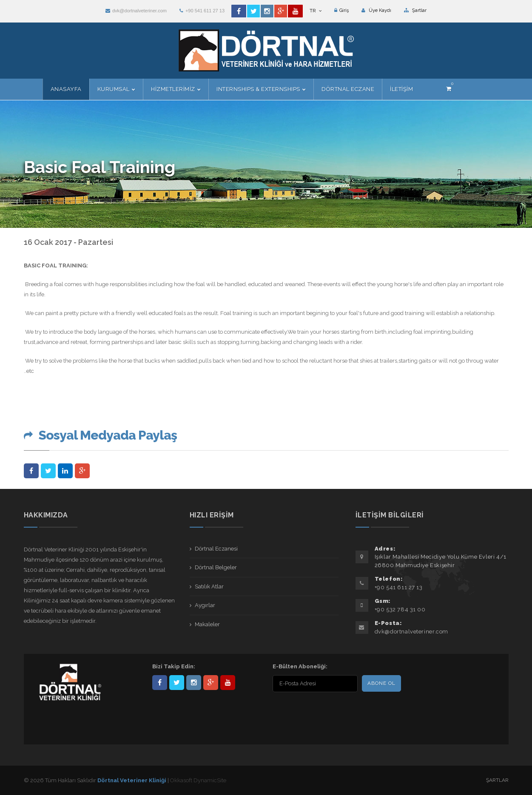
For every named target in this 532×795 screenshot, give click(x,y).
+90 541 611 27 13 (202, 11)
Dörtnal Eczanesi (216, 549)
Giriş (341, 10)
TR (316, 11)
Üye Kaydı (376, 10)
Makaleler (207, 624)
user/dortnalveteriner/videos (228, 683)
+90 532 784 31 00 (400, 609)
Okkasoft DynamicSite (198, 780)
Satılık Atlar (209, 586)
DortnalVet (177, 683)
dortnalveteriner (194, 683)
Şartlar (415, 10)
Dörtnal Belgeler (216, 567)
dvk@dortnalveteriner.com (136, 11)
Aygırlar (205, 605)
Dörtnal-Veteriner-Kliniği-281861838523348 (160, 683)
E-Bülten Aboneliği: (300, 666)
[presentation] (327, 711)
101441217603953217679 (211, 683)
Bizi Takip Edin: (174, 666)
